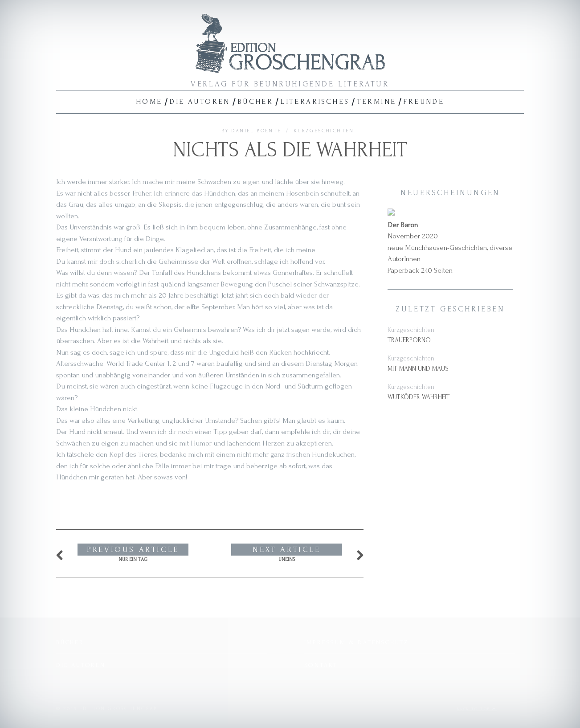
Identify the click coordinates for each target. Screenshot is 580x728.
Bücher (255, 101)
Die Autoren (200, 101)
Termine (377, 101)
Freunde (424, 101)
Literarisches (315, 101)
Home (149, 101)
